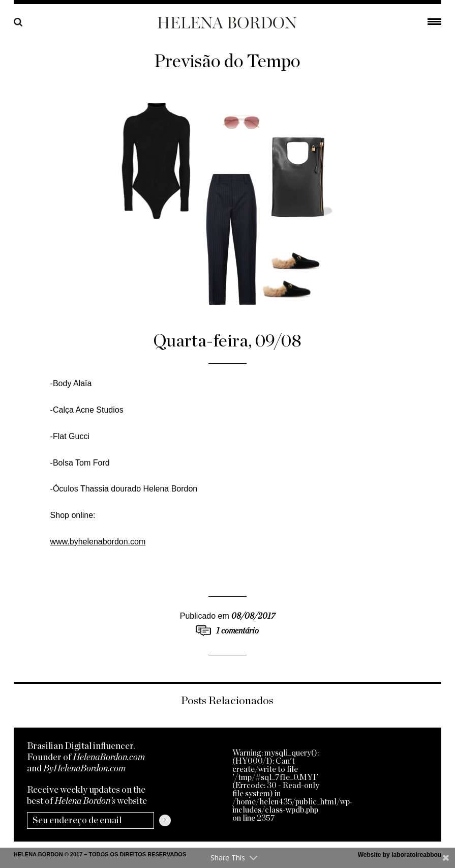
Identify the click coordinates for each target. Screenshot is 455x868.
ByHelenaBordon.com (84, 769)
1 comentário (237, 631)
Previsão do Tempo (227, 62)
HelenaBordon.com (109, 758)
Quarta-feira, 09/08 (227, 341)
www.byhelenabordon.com (98, 542)
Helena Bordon (227, 23)
